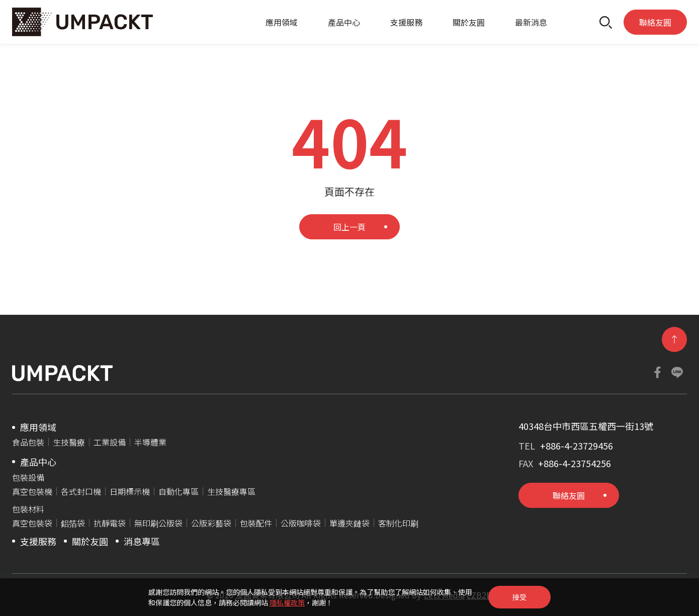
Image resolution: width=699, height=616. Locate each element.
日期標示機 (130, 491)
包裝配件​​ (256, 523)
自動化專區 (179, 491)
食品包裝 (28, 442)
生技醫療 (69, 442)
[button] (606, 22)
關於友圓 (469, 22)
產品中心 (344, 22)
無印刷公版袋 (158, 523)
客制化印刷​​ (398, 523)
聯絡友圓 (655, 22)
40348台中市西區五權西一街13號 (586, 426)
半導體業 (150, 442)
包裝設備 (28, 477)
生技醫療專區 (231, 491)
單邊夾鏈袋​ (349, 523)
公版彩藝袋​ (211, 523)
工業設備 (110, 442)
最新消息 (531, 22)
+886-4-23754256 (575, 463)
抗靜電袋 (110, 523)
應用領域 (282, 22)
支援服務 (406, 22)
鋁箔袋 (73, 523)
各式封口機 (81, 491)
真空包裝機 (32, 491)
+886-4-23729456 (577, 446)
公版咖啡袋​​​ (301, 523)
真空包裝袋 (32, 523)
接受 (519, 597)
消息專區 (142, 541)
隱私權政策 (287, 602)
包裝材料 (28, 509)
